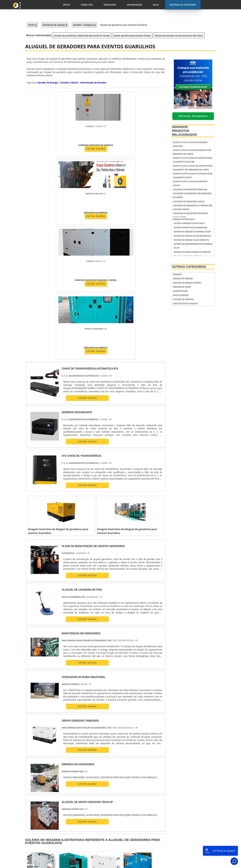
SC (87, 761)
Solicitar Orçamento (193, 116)
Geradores (193, 837)
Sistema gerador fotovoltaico (189, 223)
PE (104, 761)
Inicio (190, 829)
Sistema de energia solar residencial (192, 236)
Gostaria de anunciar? (196, 821)
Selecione (32, 761)
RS (96, 761)
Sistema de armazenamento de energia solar (193, 246)
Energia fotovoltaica (184, 219)
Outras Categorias (189, 267)
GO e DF (133, 761)
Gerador (177, 274)
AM (144, 761)
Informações (194, 841)
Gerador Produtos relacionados (184, 131)
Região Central (34, 790)
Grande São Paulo (118, 790)
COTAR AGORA (43, 148)
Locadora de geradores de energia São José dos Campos (193, 207)
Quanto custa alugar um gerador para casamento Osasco (193, 176)
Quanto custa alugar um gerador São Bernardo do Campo (192, 152)
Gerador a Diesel (69, 83)
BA (113, 761)
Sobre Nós (192, 833)
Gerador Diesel (181, 291)
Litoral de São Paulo (141, 790)
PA (153, 761)
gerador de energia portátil (141, 822)
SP (70, 761)
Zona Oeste (68, 790)
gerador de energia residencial (136, 828)
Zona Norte (52, 790)
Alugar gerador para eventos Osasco (132, 35)
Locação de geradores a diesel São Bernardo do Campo (82, 35)
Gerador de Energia (48, 83)
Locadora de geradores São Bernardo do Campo (192, 195)
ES (61, 761)
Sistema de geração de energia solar (192, 232)
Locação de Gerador (183, 299)
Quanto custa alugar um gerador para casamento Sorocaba (193, 160)
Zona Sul (84, 790)
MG (52, 761)
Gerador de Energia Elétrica (187, 283)
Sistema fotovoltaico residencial (191, 228)
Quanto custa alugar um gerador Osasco (190, 183)
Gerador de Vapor (182, 287)
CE (122, 761)
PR (78, 761)
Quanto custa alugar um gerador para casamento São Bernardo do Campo (193, 168)
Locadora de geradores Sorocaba (190, 189)
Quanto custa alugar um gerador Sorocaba (190, 144)
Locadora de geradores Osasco (189, 201)
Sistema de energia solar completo (191, 240)
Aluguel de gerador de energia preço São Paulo (179, 35)
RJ (43, 761)
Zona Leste (99, 790)
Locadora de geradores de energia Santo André (191, 215)
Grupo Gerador (181, 295)
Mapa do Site (194, 845)
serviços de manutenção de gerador (192, 252)
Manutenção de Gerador (93, 83)
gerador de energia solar (140, 834)
